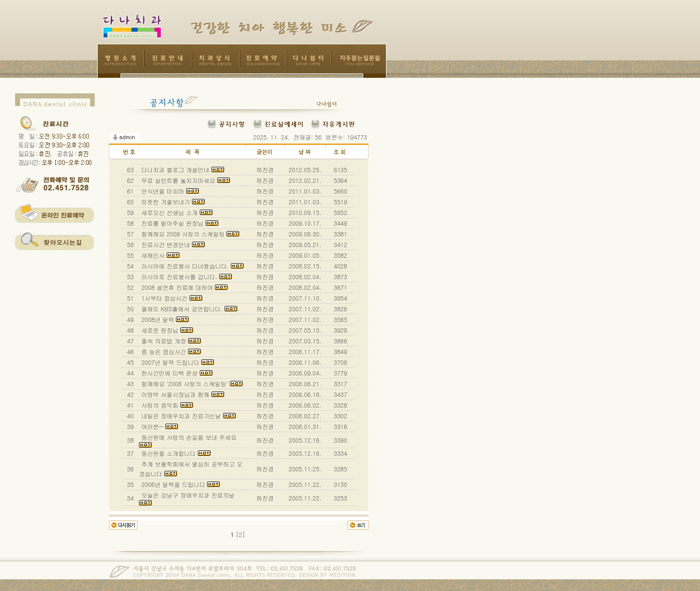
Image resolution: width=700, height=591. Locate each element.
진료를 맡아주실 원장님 (179, 223)
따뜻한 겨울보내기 (172, 202)
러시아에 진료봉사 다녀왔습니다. (192, 266)
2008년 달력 (164, 319)
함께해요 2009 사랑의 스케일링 (190, 234)
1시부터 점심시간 (171, 298)
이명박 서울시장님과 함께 (182, 394)
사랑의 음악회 (166, 405)
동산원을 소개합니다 (175, 453)
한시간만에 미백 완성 (176, 373)
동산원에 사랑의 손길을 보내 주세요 (189, 440)
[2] (240, 534)
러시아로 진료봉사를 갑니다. (186, 277)
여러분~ (159, 426)
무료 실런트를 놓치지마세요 (185, 180)
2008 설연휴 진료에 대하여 (184, 287)
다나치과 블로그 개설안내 (182, 170)
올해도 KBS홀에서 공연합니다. (188, 309)
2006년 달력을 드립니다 (180, 484)
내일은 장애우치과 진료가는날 (188, 416)
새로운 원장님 (166, 330)
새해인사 (159, 255)
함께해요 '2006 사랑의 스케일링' (191, 384)
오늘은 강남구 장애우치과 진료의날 (188, 498)
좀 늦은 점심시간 (170, 351)
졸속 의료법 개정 (170, 341)
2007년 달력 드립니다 (177, 362)
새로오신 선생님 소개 (176, 212)
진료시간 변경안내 (172, 244)
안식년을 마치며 (169, 191)
